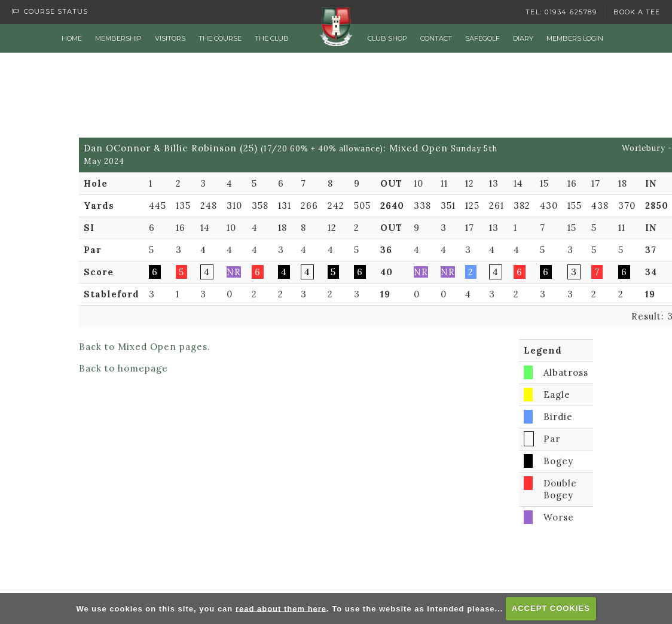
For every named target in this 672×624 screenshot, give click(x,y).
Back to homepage (123, 368)
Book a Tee (637, 12)
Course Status (50, 11)
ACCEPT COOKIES (551, 608)
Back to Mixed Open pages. (145, 347)
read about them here (281, 608)
